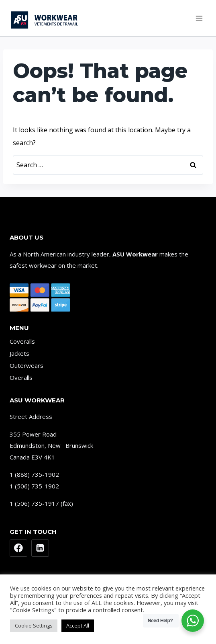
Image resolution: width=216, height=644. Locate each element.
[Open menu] (199, 18)
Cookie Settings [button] (34, 626)
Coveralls (22, 341)
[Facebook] (18, 548)
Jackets (19, 353)
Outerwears (26, 365)
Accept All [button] (78, 626)
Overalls (21, 377)
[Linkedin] (40, 548)
